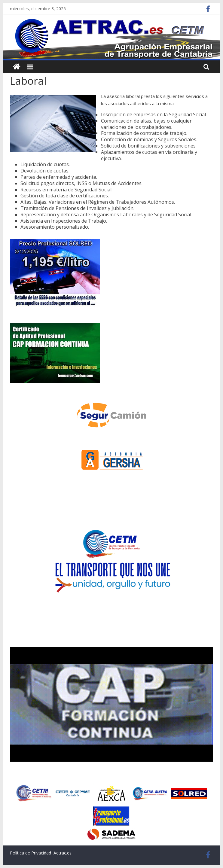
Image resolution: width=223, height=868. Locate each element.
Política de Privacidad (31, 853)
